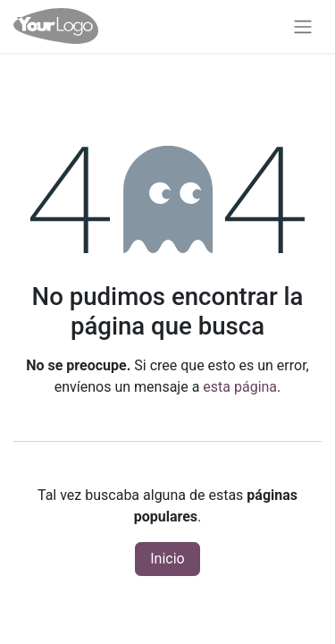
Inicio (167, 559)
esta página (240, 387)
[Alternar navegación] (303, 26)
